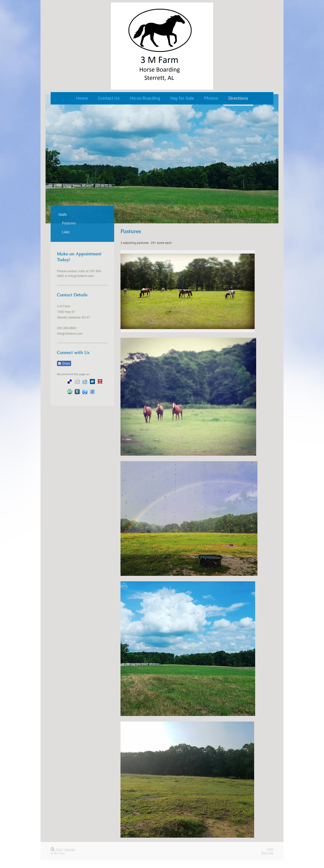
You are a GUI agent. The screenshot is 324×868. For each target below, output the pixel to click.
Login (270, 849)
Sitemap (70, 849)
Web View (267, 853)
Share (64, 364)
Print (57, 849)
